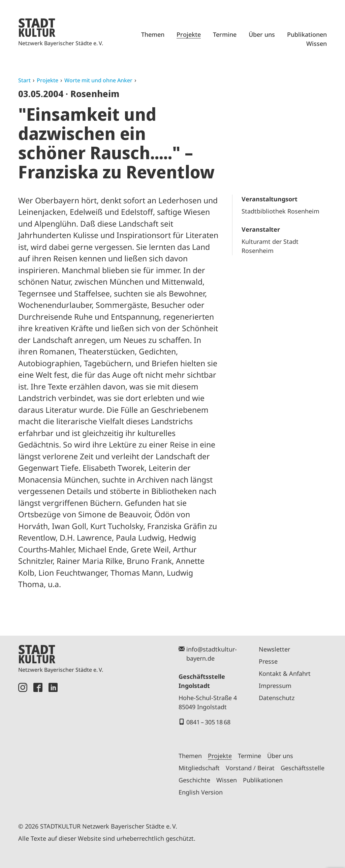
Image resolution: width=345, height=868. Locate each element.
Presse (268, 661)
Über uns (262, 34)
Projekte (189, 34)
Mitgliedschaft (199, 768)
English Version (201, 792)
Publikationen (307, 34)
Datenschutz (277, 698)
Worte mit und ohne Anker (98, 80)
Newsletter (274, 649)
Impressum (275, 686)
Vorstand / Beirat (250, 768)
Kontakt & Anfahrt (285, 673)
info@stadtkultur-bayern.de (212, 654)
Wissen (317, 44)
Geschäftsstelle (303, 768)
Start (24, 80)
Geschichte (194, 780)
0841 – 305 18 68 (208, 722)
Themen (153, 34)
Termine (225, 34)
